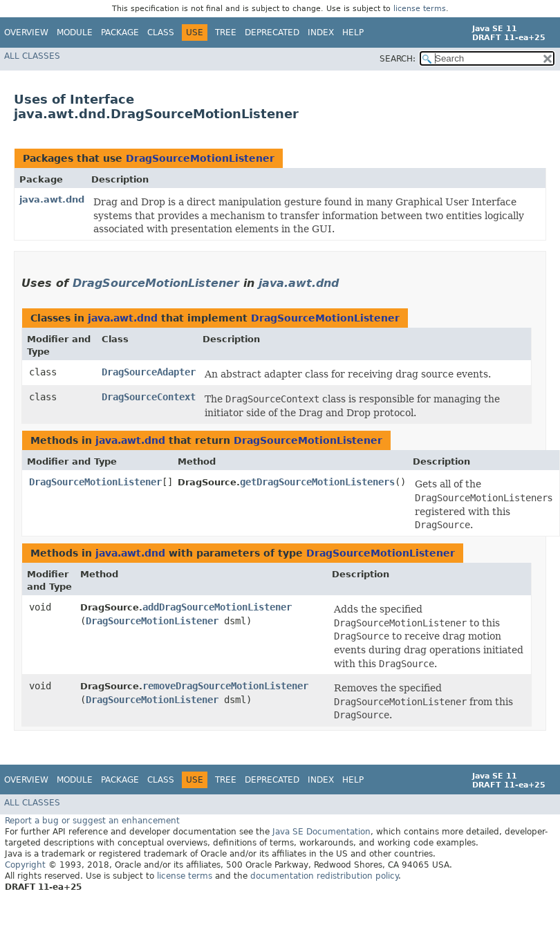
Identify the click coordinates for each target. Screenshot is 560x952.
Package (120, 32)
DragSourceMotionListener (200, 158)
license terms (420, 9)
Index (321, 32)
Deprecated (272, 32)
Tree (226, 32)
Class (161, 32)
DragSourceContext (149, 397)
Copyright (25, 865)
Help (353, 32)
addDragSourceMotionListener (217, 607)
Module (75, 32)
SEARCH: (398, 59)
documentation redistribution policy (324, 876)
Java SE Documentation (321, 832)
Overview (26, 32)
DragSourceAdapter (149, 372)
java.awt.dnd (52, 199)
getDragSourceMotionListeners (317, 482)
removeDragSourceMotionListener (225, 686)
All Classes (32, 56)
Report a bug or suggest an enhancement (92, 821)
